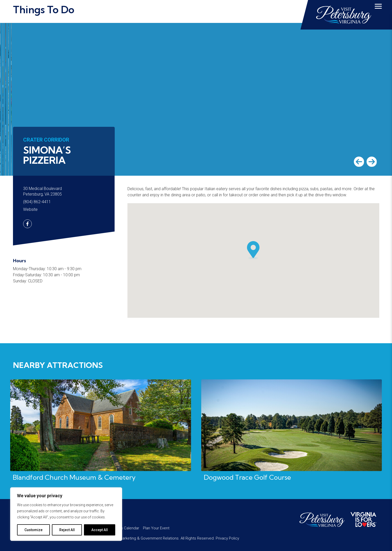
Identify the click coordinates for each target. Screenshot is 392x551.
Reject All (67, 530)
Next (372, 162)
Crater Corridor (46, 140)
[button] (253, 250)
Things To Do (44, 10)
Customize (33, 530)
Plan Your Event (156, 528)
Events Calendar (125, 528)
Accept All (100, 530)
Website (30, 209)
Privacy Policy (227, 538)
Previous (359, 162)
